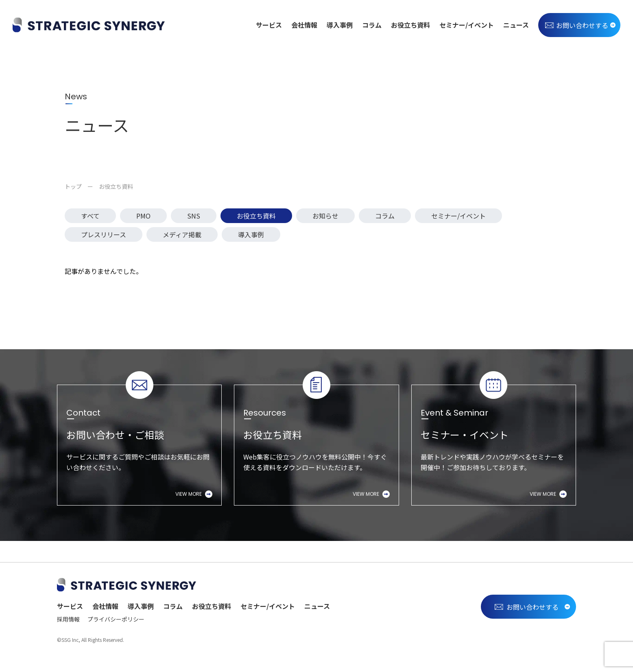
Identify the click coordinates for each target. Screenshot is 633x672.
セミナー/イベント (467, 25)
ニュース (516, 25)
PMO (143, 216)
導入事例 (340, 25)
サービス (269, 25)
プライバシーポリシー (116, 619)
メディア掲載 (182, 234)
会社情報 (304, 25)
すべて (90, 216)
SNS (194, 216)
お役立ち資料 (410, 25)
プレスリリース (104, 234)
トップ (73, 186)
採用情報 (68, 619)
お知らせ (325, 216)
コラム (372, 25)
